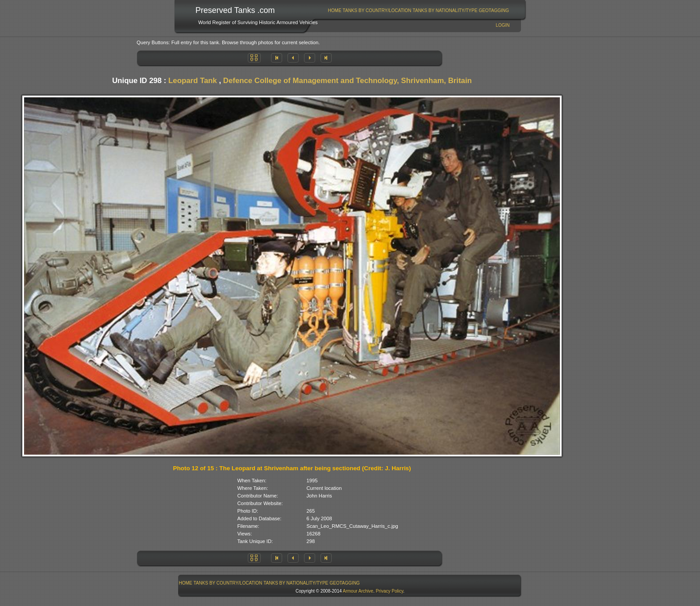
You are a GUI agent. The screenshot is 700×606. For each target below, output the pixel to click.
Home (335, 10)
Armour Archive (358, 591)
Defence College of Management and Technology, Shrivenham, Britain (348, 81)
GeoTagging (494, 10)
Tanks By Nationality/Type (445, 10)
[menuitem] (335, 10)
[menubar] (418, 10)
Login (502, 25)
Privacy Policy (390, 591)
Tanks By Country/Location (377, 10)
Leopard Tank (193, 81)
